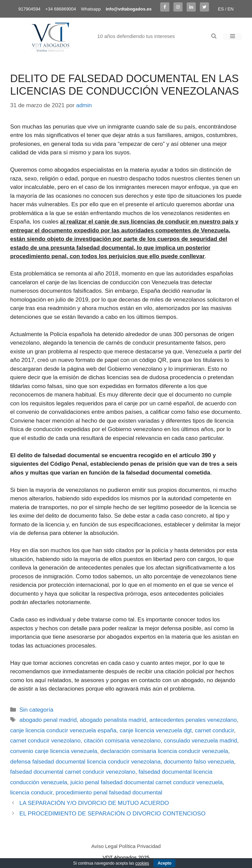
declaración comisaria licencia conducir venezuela (164, 751)
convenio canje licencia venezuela (54, 751)
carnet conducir (214, 730)
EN (231, 9)
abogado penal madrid (48, 720)
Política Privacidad (140, 846)
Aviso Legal (104, 846)
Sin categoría (36, 710)
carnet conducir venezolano (45, 741)
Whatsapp (91, 9)
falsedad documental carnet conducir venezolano (73, 772)
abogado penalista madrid (113, 720)
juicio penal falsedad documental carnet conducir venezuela (147, 782)
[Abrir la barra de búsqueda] (214, 37)
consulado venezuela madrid (201, 741)
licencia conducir (31, 793)
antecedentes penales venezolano (193, 720)
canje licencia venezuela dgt (156, 730)
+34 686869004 (61, 9)
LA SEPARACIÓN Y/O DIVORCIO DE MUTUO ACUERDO (94, 803)
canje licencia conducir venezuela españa (63, 730)
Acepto (164, 863)
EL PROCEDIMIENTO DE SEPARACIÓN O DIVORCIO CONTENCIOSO (112, 814)
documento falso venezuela (199, 762)
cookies (142, 863)
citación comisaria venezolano (122, 741)
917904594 (29, 9)
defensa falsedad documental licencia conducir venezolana (85, 762)
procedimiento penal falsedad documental (109, 793)
